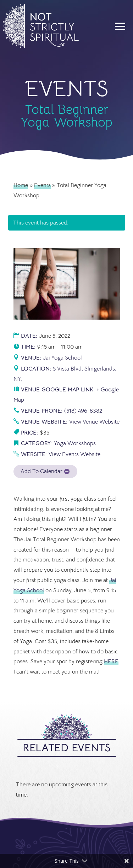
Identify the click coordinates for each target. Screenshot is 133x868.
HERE (111, 662)
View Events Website (74, 454)
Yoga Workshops (75, 443)
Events (42, 185)
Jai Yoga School (62, 358)
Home (21, 185)
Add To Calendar (41, 471)
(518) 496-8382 (83, 411)
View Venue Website (94, 422)
